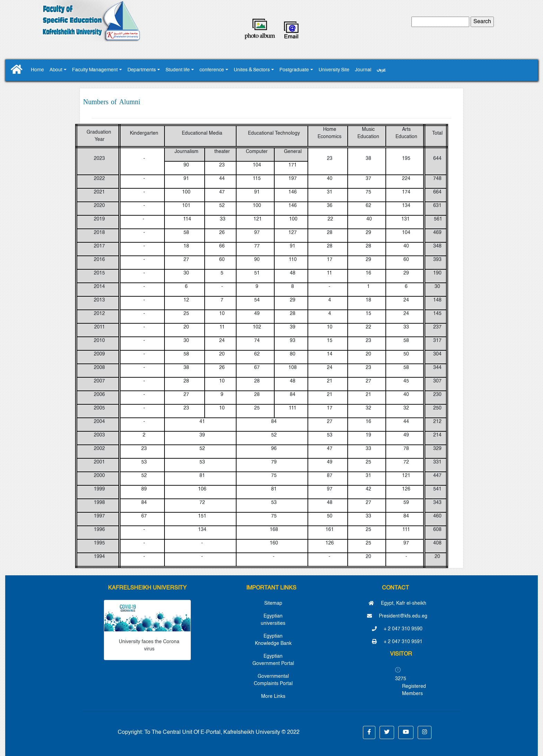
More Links (273, 696)
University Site (334, 70)
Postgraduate (294, 70)
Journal (363, 70)
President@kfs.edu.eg (397, 616)
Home (37, 70)
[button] (369, 732)
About (56, 70)
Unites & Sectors (252, 70)
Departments (142, 70)
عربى (381, 70)
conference (212, 70)
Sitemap (273, 603)
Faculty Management (95, 70)
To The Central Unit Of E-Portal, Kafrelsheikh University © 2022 (222, 732)
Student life (178, 70)
